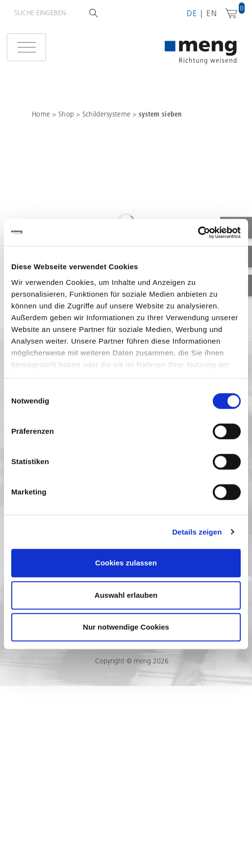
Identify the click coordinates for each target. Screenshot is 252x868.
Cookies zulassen (126, 563)
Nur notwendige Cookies (126, 627)
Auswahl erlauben (126, 595)
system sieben (160, 114)
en (212, 13)
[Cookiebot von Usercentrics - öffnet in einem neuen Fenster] (198, 233)
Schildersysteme (107, 114)
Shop (67, 114)
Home (41, 114)
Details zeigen (197, 532)
